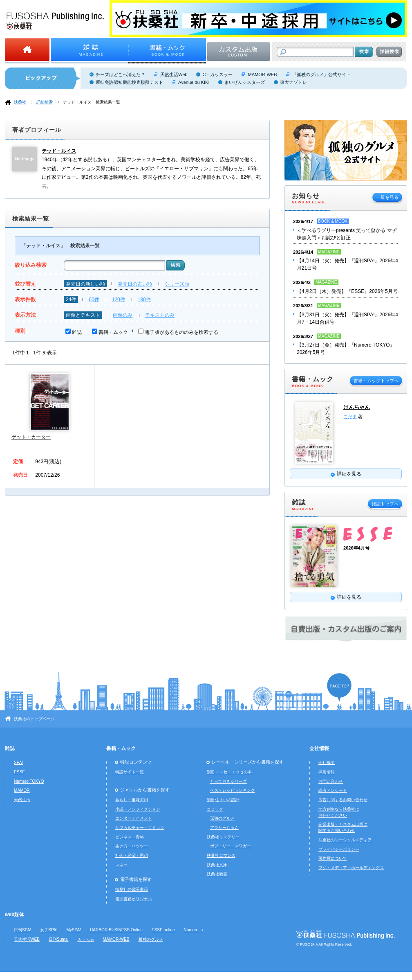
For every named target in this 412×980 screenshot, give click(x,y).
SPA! (18, 763)
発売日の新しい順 (85, 284)
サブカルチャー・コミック (140, 828)
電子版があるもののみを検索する (181, 332)
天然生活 (22, 800)
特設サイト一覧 (130, 772)
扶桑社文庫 (217, 865)
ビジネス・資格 (130, 837)
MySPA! (74, 930)
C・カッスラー (217, 74)
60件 (94, 300)
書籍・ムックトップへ (376, 381)
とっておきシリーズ (228, 781)
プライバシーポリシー (339, 849)
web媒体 (15, 915)
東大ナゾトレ (293, 82)
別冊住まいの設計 (223, 800)
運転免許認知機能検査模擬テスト (129, 82)
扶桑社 (20, 102)
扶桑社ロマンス (221, 855)
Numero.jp (194, 930)
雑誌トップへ (385, 504)
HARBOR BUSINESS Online (116, 930)
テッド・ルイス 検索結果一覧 (92, 102)
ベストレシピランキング (233, 790)
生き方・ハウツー (132, 846)
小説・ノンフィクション (138, 809)
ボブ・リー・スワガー (231, 846)
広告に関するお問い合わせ (343, 800)
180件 (144, 300)
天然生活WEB (27, 939)
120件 (119, 300)
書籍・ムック (113, 332)
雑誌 (77, 332)
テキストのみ (160, 315)
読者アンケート (333, 790)
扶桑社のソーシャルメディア (345, 840)
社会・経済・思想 (132, 855)
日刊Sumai (59, 939)
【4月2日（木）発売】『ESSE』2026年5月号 (347, 291)
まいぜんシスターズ (245, 82)
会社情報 (319, 748)
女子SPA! (49, 930)
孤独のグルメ (222, 818)
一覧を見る (387, 197)
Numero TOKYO (29, 781)
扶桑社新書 (217, 874)
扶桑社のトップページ (34, 719)
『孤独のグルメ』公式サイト (321, 74)
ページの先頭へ (339, 687)
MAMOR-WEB (262, 74)
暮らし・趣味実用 (132, 800)
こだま (351, 417)
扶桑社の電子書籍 (132, 889)
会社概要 (327, 763)
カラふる (86, 939)
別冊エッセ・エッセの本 (229, 772)
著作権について (333, 858)
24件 (71, 300)
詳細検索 (45, 102)
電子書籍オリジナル (134, 899)
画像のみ (123, 315)
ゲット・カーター (31, 437)
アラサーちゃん (224, 828)
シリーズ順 (177, 284)
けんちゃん (357, 407)
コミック (215, 809)
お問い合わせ (331, 781)
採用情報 (327, 772)
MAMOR (22, 790)
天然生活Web (174, 74)
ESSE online (163, 930)
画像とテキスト (83, 315)
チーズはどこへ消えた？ (120, 74)
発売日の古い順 (135, 284)
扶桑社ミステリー (223, 837)
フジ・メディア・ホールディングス (351, 868)
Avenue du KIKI (194, 82)
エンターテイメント (134, 818)
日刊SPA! (22, 930)
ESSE (19, 772)
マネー (121, 865)
